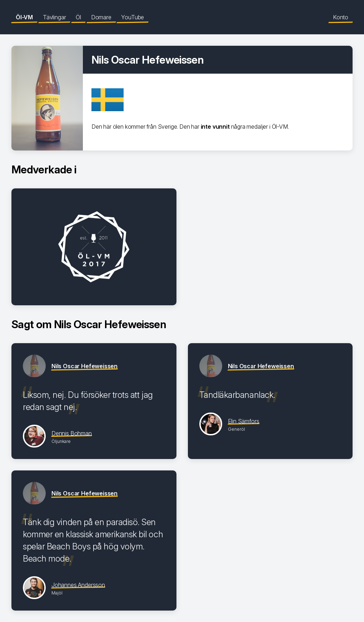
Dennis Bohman (72, 433)
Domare (101, 17)
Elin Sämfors (244, 421)
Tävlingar (54, 17)
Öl (78, 17)
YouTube (133, 17)
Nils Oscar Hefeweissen (84, 366)
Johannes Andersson (78, 585)
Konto (341, 17)
